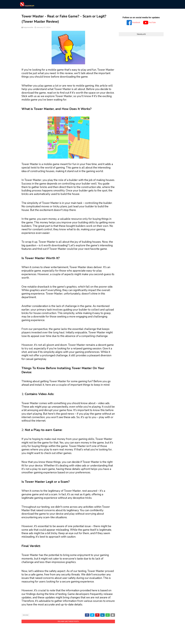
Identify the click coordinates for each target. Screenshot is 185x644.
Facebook (134, 22)
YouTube (149, 22)
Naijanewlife (28, 27)
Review (26, 615)
